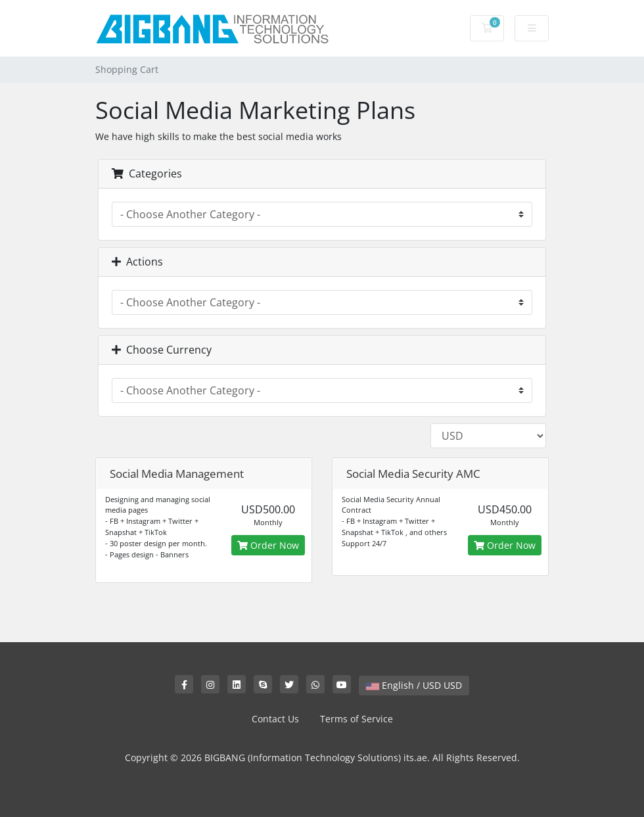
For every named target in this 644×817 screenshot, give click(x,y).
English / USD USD (414, 685)
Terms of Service (356, 719)
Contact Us (275, 719)
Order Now (268, 545)
